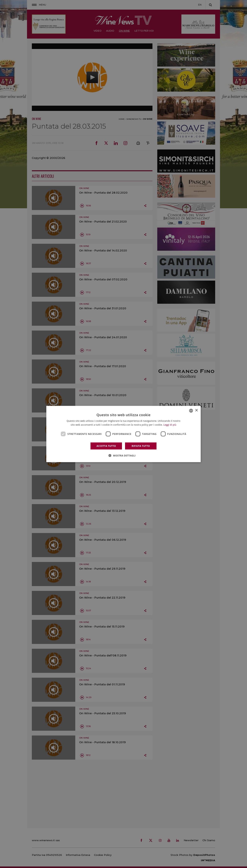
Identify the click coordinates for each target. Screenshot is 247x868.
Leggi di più (170, 425)
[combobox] (191, 411)
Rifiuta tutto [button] (141, 446)
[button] (123, 456)
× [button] (196, 410)
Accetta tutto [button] (106, 446)
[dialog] (123, 434)
